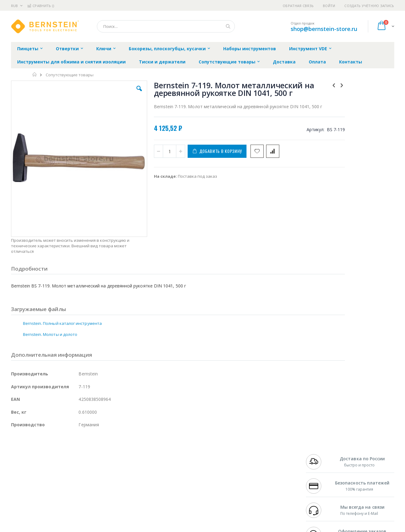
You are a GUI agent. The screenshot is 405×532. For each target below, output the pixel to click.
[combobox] (166, 26)
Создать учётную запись (369, 6)
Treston (18, 491)
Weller (76, 449)
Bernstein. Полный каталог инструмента (62, 284)
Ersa (33, 449)
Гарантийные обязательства (170, 449)
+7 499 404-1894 (319, 449)
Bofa (15, 455)
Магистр (103, 455)
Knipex (41, 503)
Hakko (17, 449)
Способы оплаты (256, 473)
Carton (80, 479)
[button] (120, 93)
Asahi (77, 467)
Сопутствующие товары (70, 75)
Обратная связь (298, 6)
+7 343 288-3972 (319, 461)
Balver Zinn (22, 467)
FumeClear (36, 455)
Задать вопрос (156, 491)
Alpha (43, 467)
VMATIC (84, 491)
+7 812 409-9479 (319, 455)
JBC (46, 449)
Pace (59, 449)
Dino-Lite (59, 479)
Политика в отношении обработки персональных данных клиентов (176, 476)
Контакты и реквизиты (262, 449)
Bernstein (20, 503)
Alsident (95, 449)
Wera (59, 503)
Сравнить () (41, 6)
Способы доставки (258, 461)
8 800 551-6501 (321, 467)
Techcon (63, 491)
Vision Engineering (28, 479)
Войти (329, 6)
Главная (35, 74)
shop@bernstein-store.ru (324, 29)
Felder (60, 467)
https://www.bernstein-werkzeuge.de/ (127, 528)
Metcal (58, 455)
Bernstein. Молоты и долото (50, 295)
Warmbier (40, 491)
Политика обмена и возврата (171, 461)
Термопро (79, 455)
